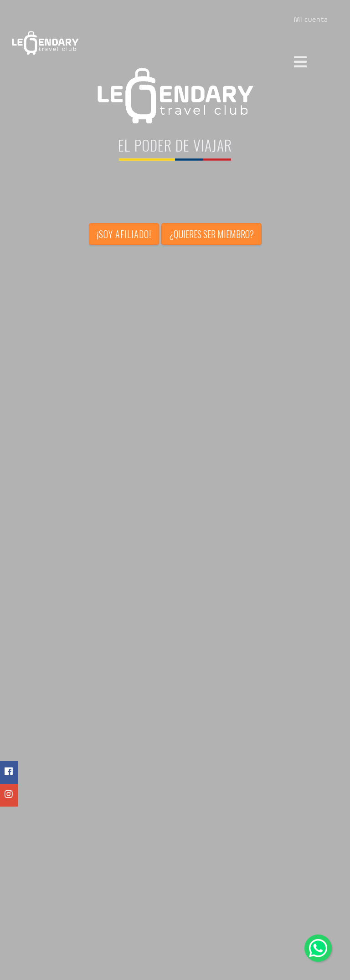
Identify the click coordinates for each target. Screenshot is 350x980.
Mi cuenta (311, 20)
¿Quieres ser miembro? (211, 234)
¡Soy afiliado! (124, 234)
